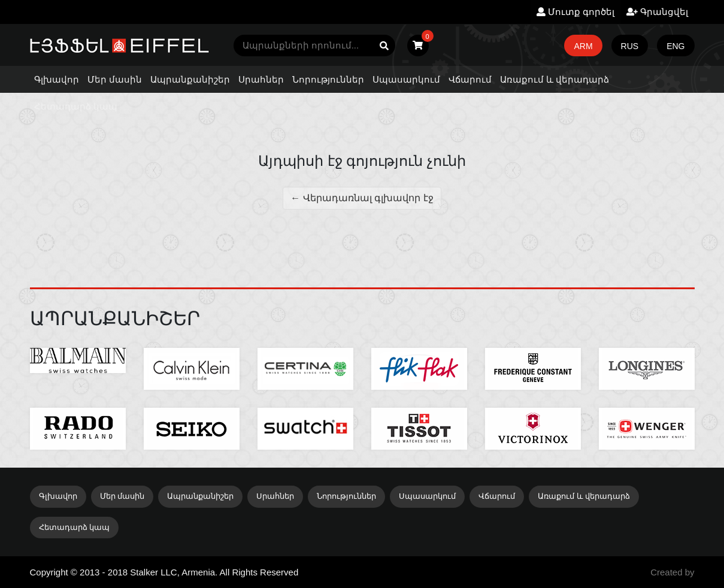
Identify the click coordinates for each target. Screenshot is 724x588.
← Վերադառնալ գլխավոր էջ (362, 198)
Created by (672, 572)
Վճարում (470, 79)
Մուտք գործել (575, 12)
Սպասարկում (406, 79)
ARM (583, 46)
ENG (675, 46)
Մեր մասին (115, 79)
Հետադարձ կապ (76, 106)
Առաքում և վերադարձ (555, 79)
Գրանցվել (657, 12)
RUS (630, 46)
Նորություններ (328, 79)
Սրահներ (261, 79)
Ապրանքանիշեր (190, 79)
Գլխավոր (57, 79)
